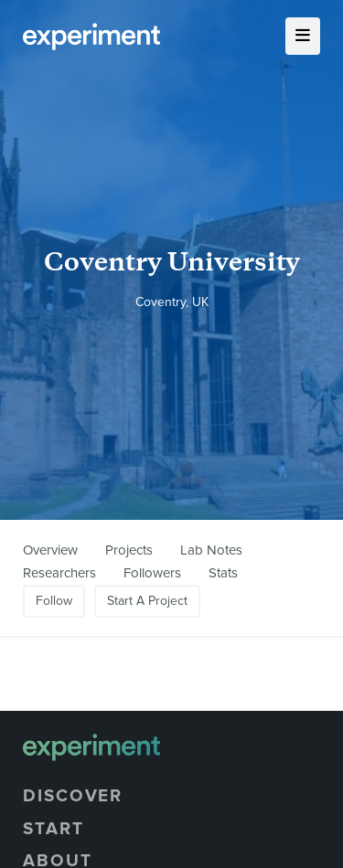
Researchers (59, 573)
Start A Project (147, 601)
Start (54, 829)
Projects (129, 550)
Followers (152, 573)
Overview (50, 550)
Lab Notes (211, 550)
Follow (54, 601)
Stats (223, 573)
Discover (73, 796)
